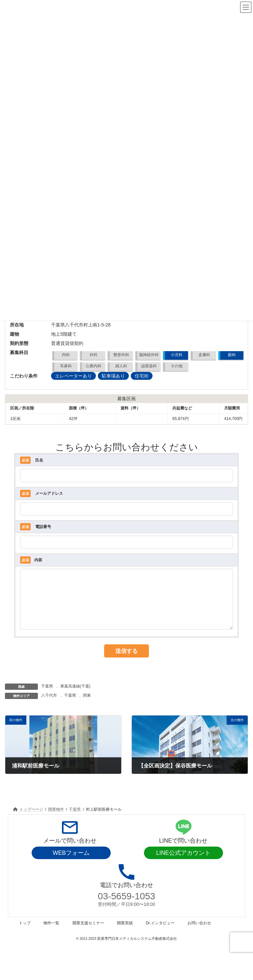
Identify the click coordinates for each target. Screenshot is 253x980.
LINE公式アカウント (183, 863)
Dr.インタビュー (160, 933)
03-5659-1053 (126, 906)
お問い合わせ (199, 933)
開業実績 (125, 933)
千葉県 (47, 696)
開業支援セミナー (88, 933)
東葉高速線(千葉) (75, 696)
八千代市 (49, 705)
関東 (87, 705)
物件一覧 (51, 933)
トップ (25, 933)
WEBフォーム (71, 863)
